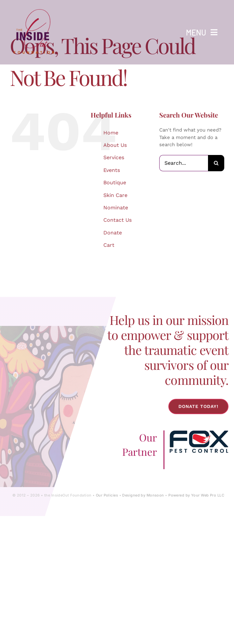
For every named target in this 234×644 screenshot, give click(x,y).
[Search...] (184, 163)
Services (114, 157)
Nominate (116, 208)
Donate (113, 233)
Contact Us (117, 220)
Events (112, 170)
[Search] (216, 163)
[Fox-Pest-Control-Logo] (199, 433)
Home (111, 133)
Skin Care (115, 195)
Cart (109, 245)
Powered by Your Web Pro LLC (196, 495)
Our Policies (107, 495)
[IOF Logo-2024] (34, 7)
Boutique (115, 182)
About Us (115, 145)
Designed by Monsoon (143, 495)
